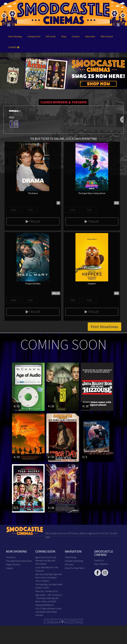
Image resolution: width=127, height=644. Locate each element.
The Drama (11, 557)
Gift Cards (51, 36)
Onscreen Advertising (74, 561)
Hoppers (9, 568)
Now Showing (15, 36)
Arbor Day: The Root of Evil (47, 591)
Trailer (33, 221)
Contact (76, 36)
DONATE (14, 47)
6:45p (30, 300)
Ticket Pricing (70, 557)
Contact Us (99, 560)
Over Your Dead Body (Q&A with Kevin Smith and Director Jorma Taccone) (49, 577)
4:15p (73, 210)
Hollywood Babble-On (45, 605)
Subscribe (90, 36)
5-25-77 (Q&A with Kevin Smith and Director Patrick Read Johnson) (48, 612)
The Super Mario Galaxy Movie (19, 561)
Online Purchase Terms (75, 568)
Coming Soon (34, 36)
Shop (64, 36)
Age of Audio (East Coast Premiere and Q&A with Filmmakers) (46, 560)
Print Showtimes (104, 327)
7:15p (30, 210)
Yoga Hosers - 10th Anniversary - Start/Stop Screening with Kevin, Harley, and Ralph (49, 598)
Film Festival (107, 36)
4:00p (14, 210)
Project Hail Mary (13, 564)
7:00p (89, 210)
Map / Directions (101, 564)
